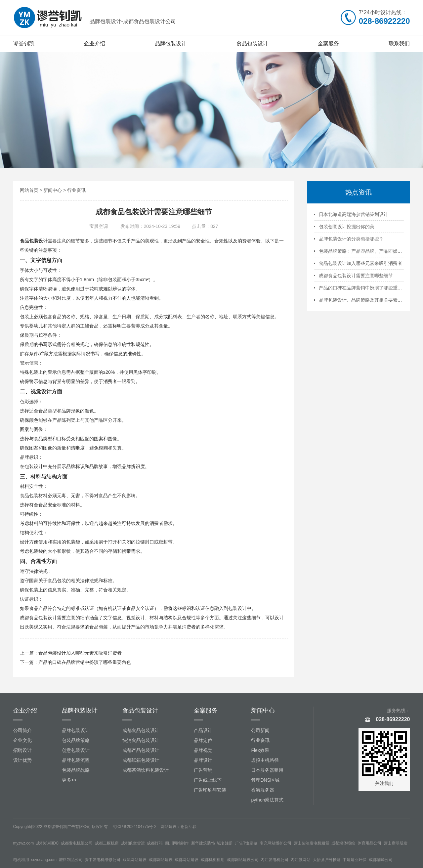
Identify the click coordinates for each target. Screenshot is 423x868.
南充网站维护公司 (275, 843)
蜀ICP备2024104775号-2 (134, 827)
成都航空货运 (133, 843)
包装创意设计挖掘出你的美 (347, 227)
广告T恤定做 (246, 843)
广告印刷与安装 (210, 790)
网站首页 (29, 190)
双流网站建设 (135, 860)
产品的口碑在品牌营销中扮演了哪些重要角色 (85, 662)
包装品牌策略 (76, 740)
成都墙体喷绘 (343, 843)
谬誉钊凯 (24, 43)
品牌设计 (203, 760)
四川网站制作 (177, 843)
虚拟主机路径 (265, 760)
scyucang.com (44, 860)
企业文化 (22, 740)
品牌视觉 (203, 750)
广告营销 (203, 770)
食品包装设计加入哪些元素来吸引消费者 (80, 653)
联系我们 (399, 43)
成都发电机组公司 (77, 843)
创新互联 (189, 827)
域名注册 (225, 843)
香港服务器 (263, 790)
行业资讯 (76, 190)
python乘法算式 (267, 800)
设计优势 (22, 760)
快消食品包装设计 (141, 740)
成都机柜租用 (213, 860)
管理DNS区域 (265, 780)
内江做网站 (301, 860)
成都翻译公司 (381, 860)
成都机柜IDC (47, 843)
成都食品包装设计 (38, 618)
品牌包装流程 (76, 760)
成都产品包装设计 (141, 750)
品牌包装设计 (171, 43)
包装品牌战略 (76, 770)
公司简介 (22, 730)
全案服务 (328, 43)
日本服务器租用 (267, 770)
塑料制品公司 (71, 860)
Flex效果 (260, 750)
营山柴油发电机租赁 (312, 843)
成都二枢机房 (107, 843)
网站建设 (169, 827)
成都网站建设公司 (243, 860)
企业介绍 (95, 43)
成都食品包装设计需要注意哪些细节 (356, 276)
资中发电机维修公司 (103, 860)
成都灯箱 (155, 843)
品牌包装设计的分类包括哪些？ (351, 239)
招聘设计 (22, 750)
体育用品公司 (369, 843)
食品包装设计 (252, 43)
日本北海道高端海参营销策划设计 (354, 214)
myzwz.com (24, 843)
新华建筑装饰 (203, 843)
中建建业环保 (355, 860)
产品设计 (203, 730)
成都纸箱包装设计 (141, 760)
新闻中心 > (55, 190)
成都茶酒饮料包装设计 (146, 770)
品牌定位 (203, 740)
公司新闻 (260, 730)
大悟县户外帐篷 (327, 860)
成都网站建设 (161, 860)
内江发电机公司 (275, 860)
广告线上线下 (208, 780)
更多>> (69, 780)
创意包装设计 (76, 750)
